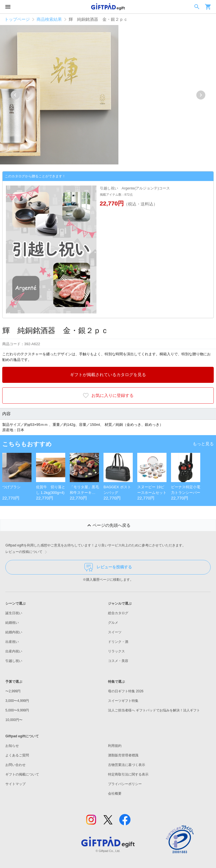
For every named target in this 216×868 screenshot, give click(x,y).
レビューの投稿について (27, 552)
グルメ (113, 623)
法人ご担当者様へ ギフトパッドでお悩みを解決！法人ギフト (154, 710)
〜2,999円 (13, 691)
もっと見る (203, 444)
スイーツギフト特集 (123, 701)
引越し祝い (14, 661)
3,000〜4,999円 (17, 701)
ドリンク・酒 (118, 642)
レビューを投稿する (108, 567)
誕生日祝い (14, 613)
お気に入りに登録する (108, 395)
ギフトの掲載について (22, 774)
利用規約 (115, 746)
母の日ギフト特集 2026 (126, 691)
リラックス (116, 651)
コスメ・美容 (118, 661)
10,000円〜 (14, 720)
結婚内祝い (14, 632)
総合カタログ (118, 613)
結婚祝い (12, 623)
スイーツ (115, 632)
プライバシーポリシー (125, 784)
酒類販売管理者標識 (123, 755)
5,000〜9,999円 (17, 710)
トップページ (17, 19)
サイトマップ (15, 784)
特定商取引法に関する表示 (128, 774)
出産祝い (12, 642)
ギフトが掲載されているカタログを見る (108, 375)
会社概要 (115, 794)
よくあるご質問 (17, 755)
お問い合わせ (15, 765)
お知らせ (12, 746)
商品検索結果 (49, 19)
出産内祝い (14, 651)
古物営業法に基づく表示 (127, 765)
